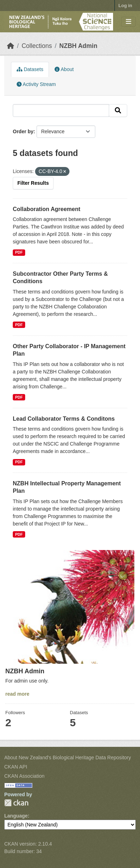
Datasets (30, 69)
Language (16, 816)
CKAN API (16, 767)
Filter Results (33, 183)
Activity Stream (36, 84)
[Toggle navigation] (128, 22)
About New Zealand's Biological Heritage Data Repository (68, 758)
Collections (37, 46)
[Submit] (118, 110)
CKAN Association (24, 776)
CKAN (16, 803)
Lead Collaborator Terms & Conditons (64, 419)
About (64, 69)
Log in (125, 6)
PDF (19, 252)
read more (17, 694)
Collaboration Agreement (47, 209)
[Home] (11, 46)
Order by (23, 131)
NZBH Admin (78, 46)
